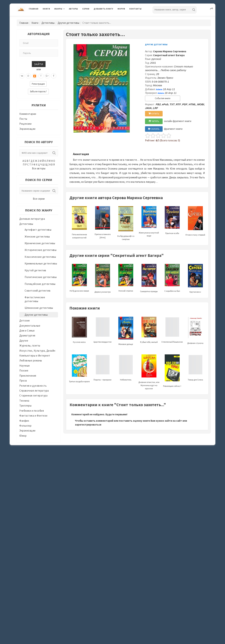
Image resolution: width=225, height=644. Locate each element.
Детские (25, 321)
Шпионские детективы (39, 308)
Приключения (28, 376)
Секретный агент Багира (169, 55)
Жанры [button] (58, 9)
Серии (86, 9)
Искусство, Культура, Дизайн (37, 351)
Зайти (39, 64)
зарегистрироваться (88, 425)
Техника (24, 401)
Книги (46, 9)
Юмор (23, 436)
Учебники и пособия (32, 411)
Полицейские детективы (40, 284)
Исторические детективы (41, 250)
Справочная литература (34, 391)
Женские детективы (37, 237)
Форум (121, 9)
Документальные (30, 326)
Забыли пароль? (38, 91)
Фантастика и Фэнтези (33, 416)
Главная (34, 9)
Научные (25, 366)
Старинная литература (33, 396)
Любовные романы (31, 360)
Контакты (136, 9)
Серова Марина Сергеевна (170, 51)
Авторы (73, 9)
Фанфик (24, 421)
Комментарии (28, 114)
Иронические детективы (40, 243)
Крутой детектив (35, 270)
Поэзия (24, 371)
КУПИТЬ (154, 114)
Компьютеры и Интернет (35, 356)
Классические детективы (40, 257)
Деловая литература (32, 219)
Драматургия (27, 335)
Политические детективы (41, 277)
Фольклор (25, 426)
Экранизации (27, 129)
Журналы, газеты (30, 346)
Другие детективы (68, 23)
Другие (24, 341)
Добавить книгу (103, 9)
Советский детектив (38, 291)
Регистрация (38, 84)
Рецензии (25, 124)
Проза (23, 381)
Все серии (39, 199)
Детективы (48, 23)
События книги (163, 98)
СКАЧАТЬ (154, 129)
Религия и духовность (33, 386)
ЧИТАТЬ (154, 121)
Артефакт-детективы (38, 230)
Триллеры (25, 406)
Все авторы (39, 168)
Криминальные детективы (41, 263)
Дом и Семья (27, 331)
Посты (23, 119)
